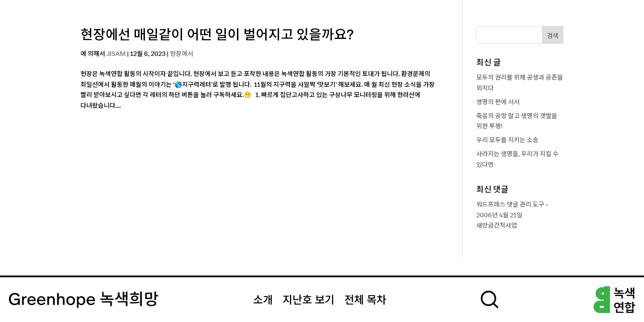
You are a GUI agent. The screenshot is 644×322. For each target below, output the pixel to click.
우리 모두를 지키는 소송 (507, 140)
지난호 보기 (309, 301)
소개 (263, 301)
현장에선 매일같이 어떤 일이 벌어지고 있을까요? (217, 35)
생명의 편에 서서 (498, 102)
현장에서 (182, 54)
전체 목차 (365, 301)
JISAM (116, 54)
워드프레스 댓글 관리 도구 (510, 205)
